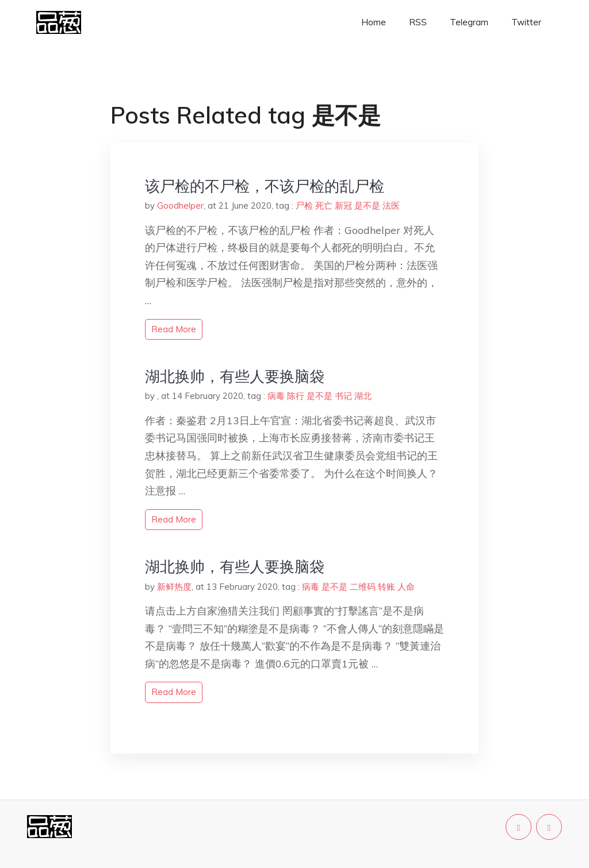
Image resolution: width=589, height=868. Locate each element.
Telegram (469, 22)
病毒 (276, 396)
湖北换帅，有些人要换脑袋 (235, 376)
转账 (387, 587)
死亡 (324, 206)
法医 (391, 206)
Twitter (526, 22)
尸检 (304, 206)
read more (174, 329)
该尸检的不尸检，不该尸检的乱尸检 (265, 186)
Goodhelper (180, 206)
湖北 (363, 396)
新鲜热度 (174, 587)
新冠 (343, 206)
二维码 (363, 587)
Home (374, 22)
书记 (343, 396)
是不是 (367, 206)
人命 (406, 587)
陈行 (296, 396)
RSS (418, 22)
